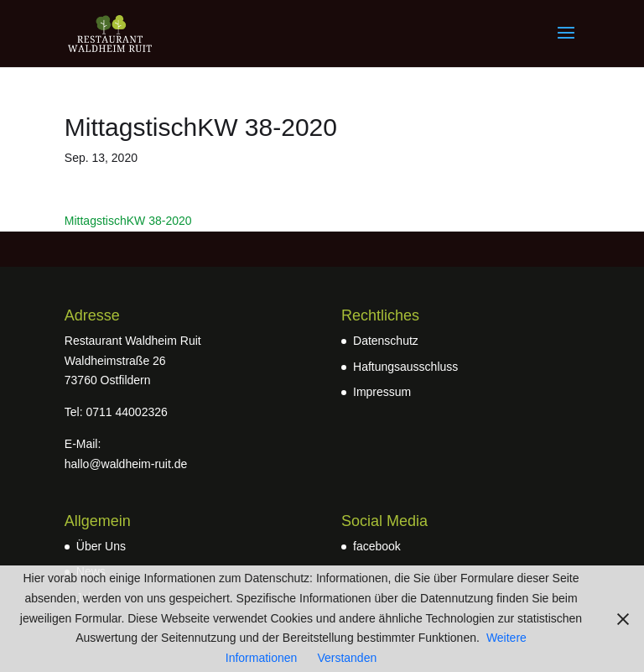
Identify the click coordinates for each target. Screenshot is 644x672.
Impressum (382, 392)
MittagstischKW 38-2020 (128, 221)
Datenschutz (386, 341)
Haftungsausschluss (405, 367)
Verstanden (347, 658)
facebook (377, 546)
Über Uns (101, 546)
